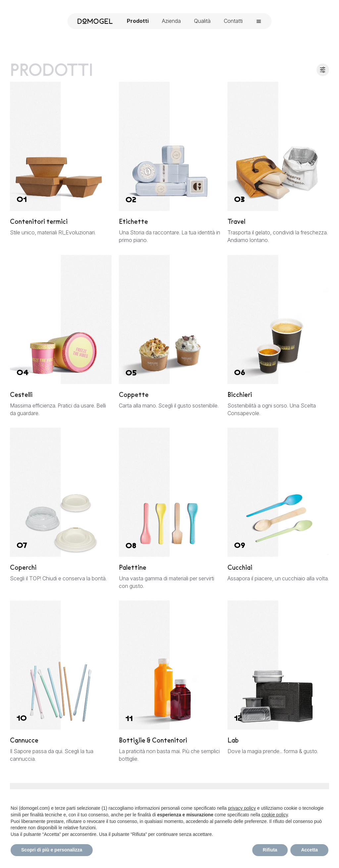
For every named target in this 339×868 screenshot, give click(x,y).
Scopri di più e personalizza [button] (52, 850)
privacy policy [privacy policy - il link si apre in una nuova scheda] (242, 808)
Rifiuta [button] (270, 850)
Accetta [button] (309, 850)
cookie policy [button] (275, 815)
